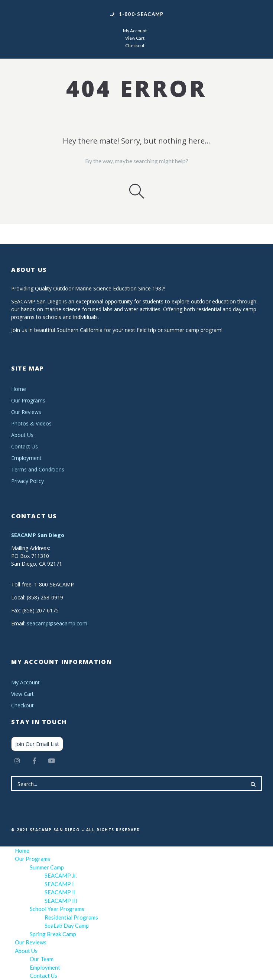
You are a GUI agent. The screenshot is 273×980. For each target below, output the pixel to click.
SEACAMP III (61, 901)
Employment (26, 458)
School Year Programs (57, 909)
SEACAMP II (60, 892)
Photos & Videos (31, 423)
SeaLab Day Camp (67, 925)
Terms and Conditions (38, 469)
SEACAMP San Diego (38, 535)
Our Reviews (26, 412)
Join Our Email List (37, 744)
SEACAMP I (59, 884)
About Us (22, 435)
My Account (135, 31)
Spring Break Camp (53, 934)
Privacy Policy (27, 481)
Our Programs (28, 400)
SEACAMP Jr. (61, 875)
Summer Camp (47, 867)
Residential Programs (71, 917)
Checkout (135, 45)
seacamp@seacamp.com (57, 623)
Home (19, 389)
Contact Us (25, 446)
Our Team (42, 959)
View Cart (135, 38)
